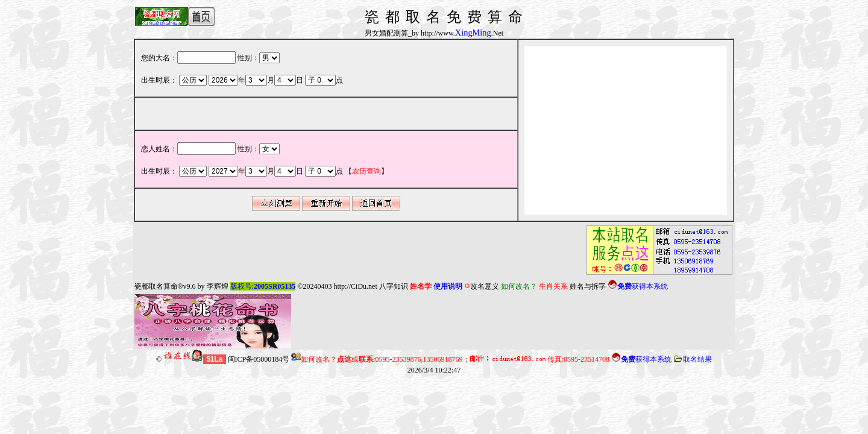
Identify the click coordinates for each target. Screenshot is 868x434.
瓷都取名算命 (156, 286)
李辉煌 (218, 286)
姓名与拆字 (588, 286)
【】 (366, 171)
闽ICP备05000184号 (259, 359)
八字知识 (394, 286)
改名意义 (482, 286)
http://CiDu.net (355, 286)
